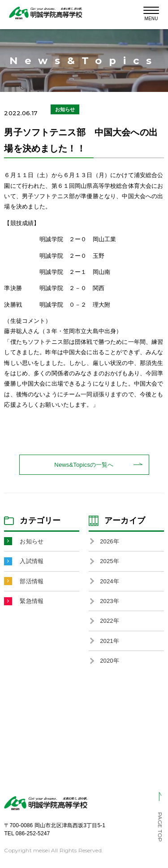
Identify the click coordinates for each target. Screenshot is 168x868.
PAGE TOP (160, 827)
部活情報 (32, 581)
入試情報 (32, 561)
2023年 (110, 601)
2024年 (110, 581)
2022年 (110, 621)
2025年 (110, 561)
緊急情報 (32, 601)
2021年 (110, 641)
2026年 (110, 541)
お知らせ (32, 541)
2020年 (110, 661)
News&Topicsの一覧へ (84, 465)
